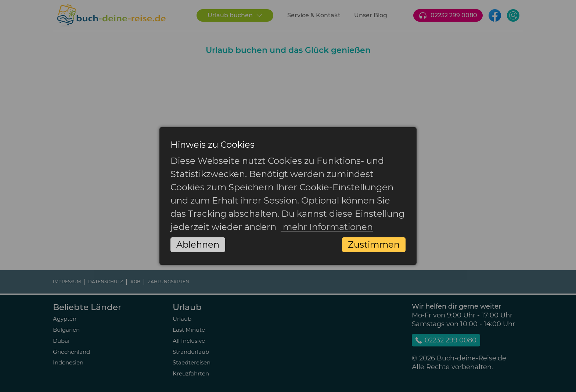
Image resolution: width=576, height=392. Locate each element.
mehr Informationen (327, 227)
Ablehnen (198, 244)
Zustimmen (374, 244)
